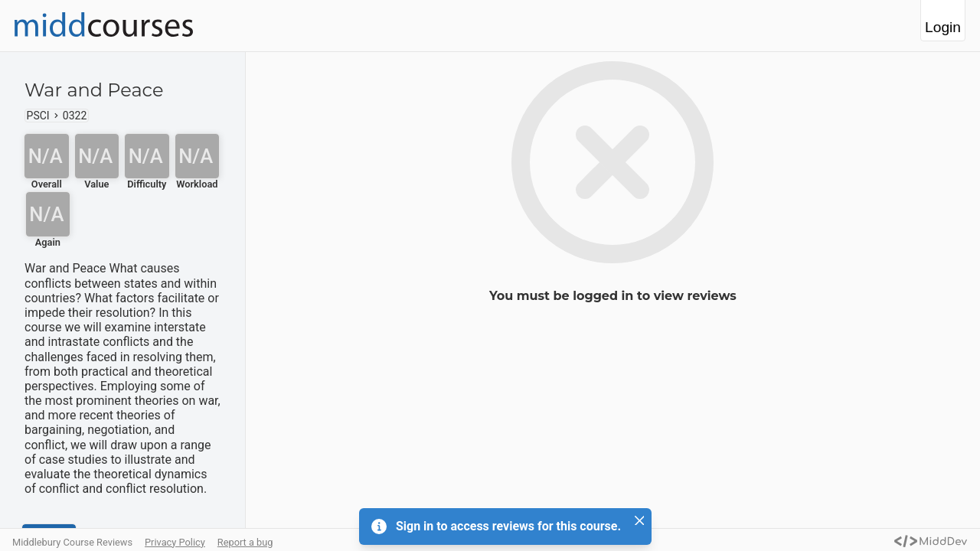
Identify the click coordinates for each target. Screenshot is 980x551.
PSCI (38, 116)
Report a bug (245, 542)
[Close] (639, 520)
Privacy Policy (175, 542)
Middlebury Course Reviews (72, 542)
